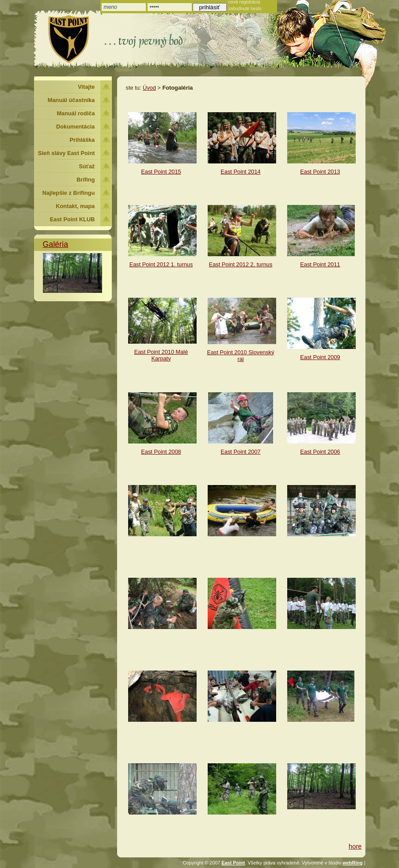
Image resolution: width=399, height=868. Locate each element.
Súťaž (87, 166)
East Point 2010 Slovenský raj (240, 356)
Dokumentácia (75, 127)
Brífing (85, 180)
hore (355, 846)
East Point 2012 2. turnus (241, 264)
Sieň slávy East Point (66, 153)
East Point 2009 (320, 357)
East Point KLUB (72, 219)
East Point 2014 (240, 172)
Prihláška (82, 140)
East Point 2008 (161, 452)
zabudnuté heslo (245, 9)
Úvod (149, 88)
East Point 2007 (240, 452)
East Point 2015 (161, 172)
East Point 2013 (320, 172)
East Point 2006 (320, 452)
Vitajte (86, 87)
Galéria (56, 244)
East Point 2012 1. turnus (161, 264)
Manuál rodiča (76, 113)
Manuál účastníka (71, 100)
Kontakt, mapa (75, 206)
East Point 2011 (320, 264)
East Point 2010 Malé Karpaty (161, 355)
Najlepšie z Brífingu (69, 193)
